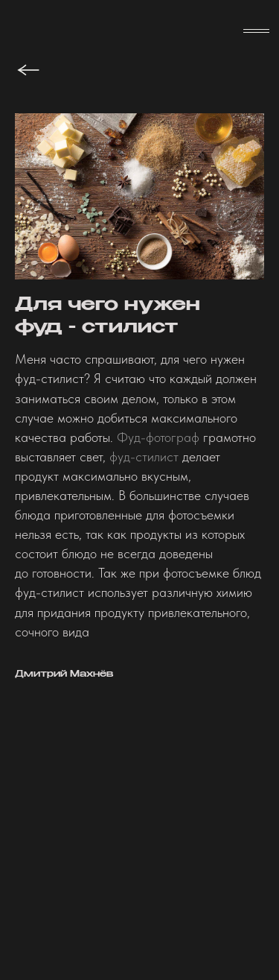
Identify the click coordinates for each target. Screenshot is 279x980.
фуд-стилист (144, 456)
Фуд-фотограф (158, 437)
